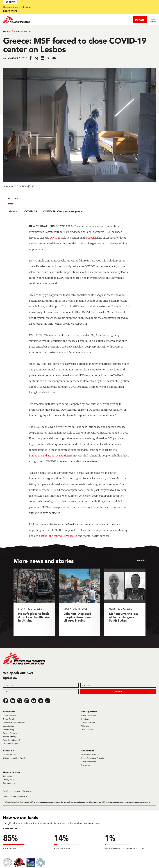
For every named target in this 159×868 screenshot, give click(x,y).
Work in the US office (90, 754)
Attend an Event (88, 723)
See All (140, 560)
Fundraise (85, 719)
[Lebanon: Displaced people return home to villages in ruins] (79, 602)
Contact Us (8, 776)
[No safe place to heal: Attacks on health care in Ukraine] (34, 602)
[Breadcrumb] (79, 31)
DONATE (140, 20)
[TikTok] (48, 701)
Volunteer (85, 726)
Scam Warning (9, 783)
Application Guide (89, 761)
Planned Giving (9, 736)
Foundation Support (11, 740)
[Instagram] (27, 701)
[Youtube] (34, 701)
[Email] (41, 692)
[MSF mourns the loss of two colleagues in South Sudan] (125, 602)
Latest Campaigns (89, 716)
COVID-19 (31, 211)
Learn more (10, 11)
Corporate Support (11, 743)
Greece (14, 211)
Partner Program (10, 733)
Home (7, 32)
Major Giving (8, 730)
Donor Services (9, 716)
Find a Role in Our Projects (92, 758)
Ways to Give (9, 726)
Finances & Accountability (14, 723)
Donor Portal (8, 719)
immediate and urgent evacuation (49, 456)
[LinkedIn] (41, 701)
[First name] (41, 685)
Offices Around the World (14, 758)
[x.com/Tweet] (20, 701)
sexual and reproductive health (59, 536)
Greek (91, 238)
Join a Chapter (87, 730)
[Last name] (118, 685)
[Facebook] (6, 701)
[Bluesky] (13, 701)
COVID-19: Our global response (63, 211)
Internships (86, 765)
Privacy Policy (9, 780)
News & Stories (23, 32)
